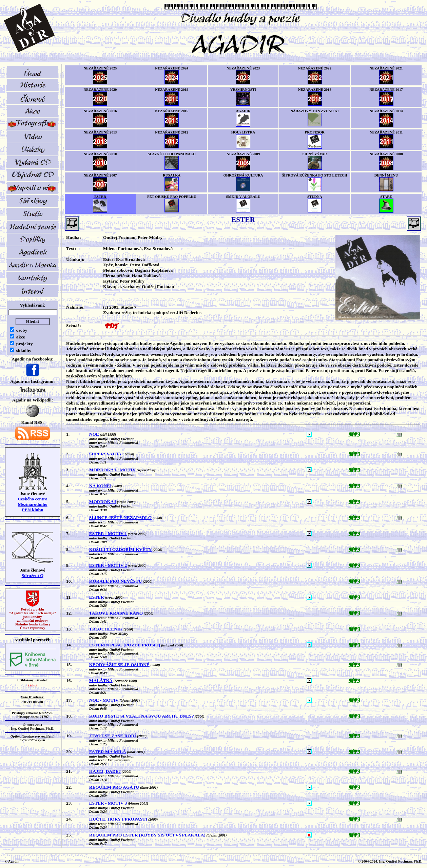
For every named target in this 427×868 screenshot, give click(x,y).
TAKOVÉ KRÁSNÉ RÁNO (116, 613)
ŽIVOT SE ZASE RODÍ (113, 736)
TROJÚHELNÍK (106, 629)
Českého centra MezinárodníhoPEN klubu (33, 504)
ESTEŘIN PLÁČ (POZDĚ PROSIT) (125, 645)
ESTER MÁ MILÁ (108, 752)
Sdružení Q (33, 575)
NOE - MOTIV (104, 700)
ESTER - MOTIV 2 (108, 565)
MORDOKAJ (103, 502)
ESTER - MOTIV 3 (108, 803)
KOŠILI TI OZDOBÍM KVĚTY (121, 549)
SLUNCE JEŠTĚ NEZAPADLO (120, 518)
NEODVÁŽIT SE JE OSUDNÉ (119, 665)
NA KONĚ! (100, 486)
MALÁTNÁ (101, 680)
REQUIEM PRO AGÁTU (114, 787)
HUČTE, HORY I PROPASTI (118, 819)
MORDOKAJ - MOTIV (112, 470)
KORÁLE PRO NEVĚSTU (116, 581)
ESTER (97, 597)
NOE (94, 434)
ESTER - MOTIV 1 (108, 533)
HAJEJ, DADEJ (105, 771)
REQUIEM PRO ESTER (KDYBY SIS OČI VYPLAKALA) (147, 835)
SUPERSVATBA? (106, 454)
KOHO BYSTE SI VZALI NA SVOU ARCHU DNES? (142, 716)
